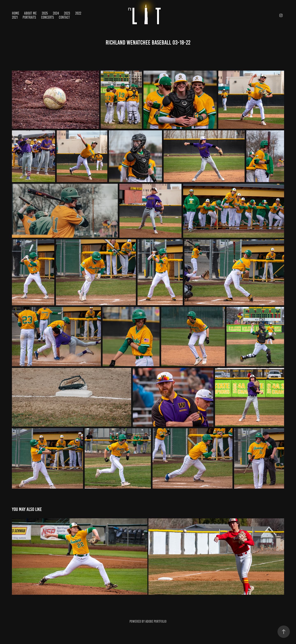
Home (16, 13)
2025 (45, 13)
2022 (78, 13)
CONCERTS (47, 17)
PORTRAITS (29, 17)
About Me (30, 13)
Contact (64, 17)
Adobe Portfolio (156, 621)
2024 (56, 13)
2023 (67, 13)
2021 (15, 17)
